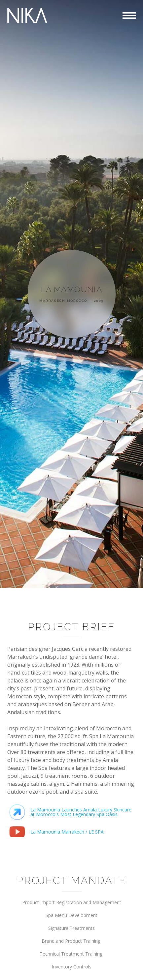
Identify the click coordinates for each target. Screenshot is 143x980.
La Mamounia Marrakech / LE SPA (67, 832)
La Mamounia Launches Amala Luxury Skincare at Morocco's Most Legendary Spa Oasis (81, 812)
